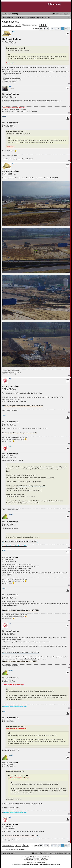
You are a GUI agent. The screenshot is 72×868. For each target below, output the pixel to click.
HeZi (4, 711)
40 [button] (59, 29)
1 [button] (47, 29)
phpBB (30, 857)
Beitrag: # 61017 (8, 96)
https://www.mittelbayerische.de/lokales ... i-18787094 (20, 835)
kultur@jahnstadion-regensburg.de (27, 503)
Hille (10, 87)
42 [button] (66, 29)
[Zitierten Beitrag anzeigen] (25, 48)
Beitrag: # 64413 (8, 560)
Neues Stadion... (10, 22)
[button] (41, 29)
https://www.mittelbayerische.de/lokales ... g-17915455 (21, 652)
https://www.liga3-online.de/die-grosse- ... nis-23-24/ (20, 433)
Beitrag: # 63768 (8, 424)
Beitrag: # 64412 (8, 524)
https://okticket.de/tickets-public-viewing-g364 (31, 486)
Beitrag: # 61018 (8, 125)
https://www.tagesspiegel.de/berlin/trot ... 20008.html (20, 541)
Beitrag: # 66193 (8, 765)
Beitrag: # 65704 (8, 633)
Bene (13, 32)
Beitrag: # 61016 (8, 42)
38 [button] (52, 29)
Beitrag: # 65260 (8, 597)
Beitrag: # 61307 (8, 173)
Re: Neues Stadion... (12, 39)
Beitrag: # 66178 (8, 680)
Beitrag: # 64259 (8, 456)
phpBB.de (44, 858)
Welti (4, 415)
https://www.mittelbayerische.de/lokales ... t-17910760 (20, 661)
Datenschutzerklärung (39, 862)
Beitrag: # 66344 (8, 827)
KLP (10, 379)
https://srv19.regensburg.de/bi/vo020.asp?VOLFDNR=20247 (23, 406)
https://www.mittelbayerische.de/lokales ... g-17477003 (21, 610)
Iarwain (4, 116)
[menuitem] (16, 14)
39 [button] (56, 29)
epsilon (10, 48)
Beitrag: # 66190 (8, 720)
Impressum (30, 862)
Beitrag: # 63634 (8, 389)
